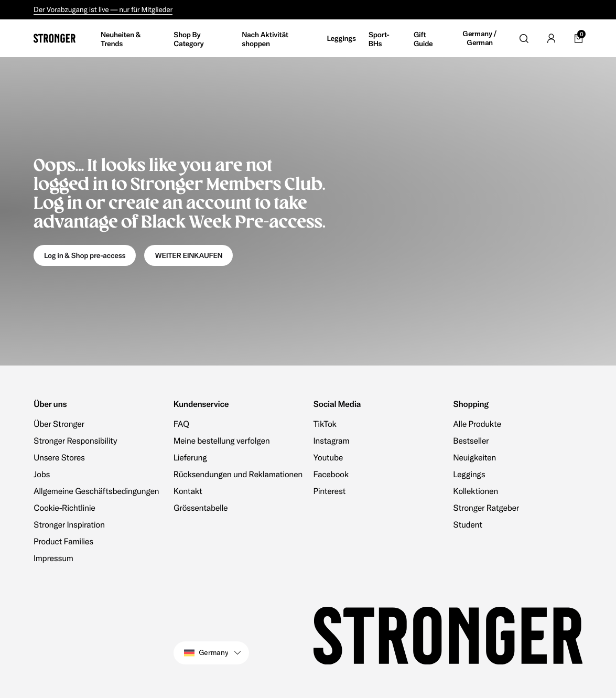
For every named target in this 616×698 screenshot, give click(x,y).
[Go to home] (55, 38)
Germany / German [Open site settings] (480, 39)
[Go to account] (551, 38)
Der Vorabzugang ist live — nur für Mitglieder (103, 9)
